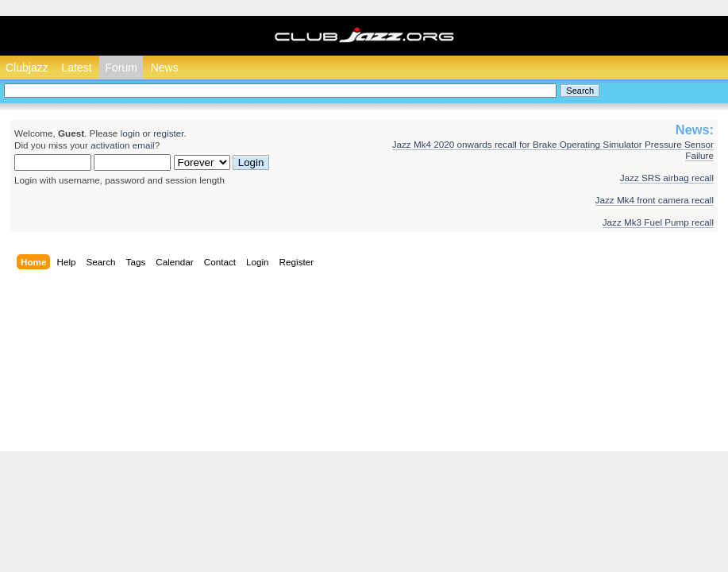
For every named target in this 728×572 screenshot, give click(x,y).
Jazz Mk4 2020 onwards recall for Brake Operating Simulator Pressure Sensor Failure (553, 150)
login (131, 133)
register (168, 133)
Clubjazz (27, 68)
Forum (121, 68)
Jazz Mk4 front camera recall (655, 200)
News (165, 68)
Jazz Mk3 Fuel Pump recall (658, 222)
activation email (123, 145)
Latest (76, 68)
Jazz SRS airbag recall (667, 178)
